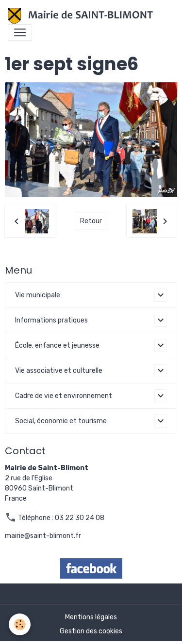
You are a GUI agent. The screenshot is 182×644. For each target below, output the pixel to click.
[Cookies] (20, 624)
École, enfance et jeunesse (57, 345)
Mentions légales (91, 617)
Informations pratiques (51, 320)
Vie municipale (38, 295)
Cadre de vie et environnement (64, 396)
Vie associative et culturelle (59, 371)
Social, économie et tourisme (61, 421)
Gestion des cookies (91, 631)
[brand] (82, 16)
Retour (91, 221)
